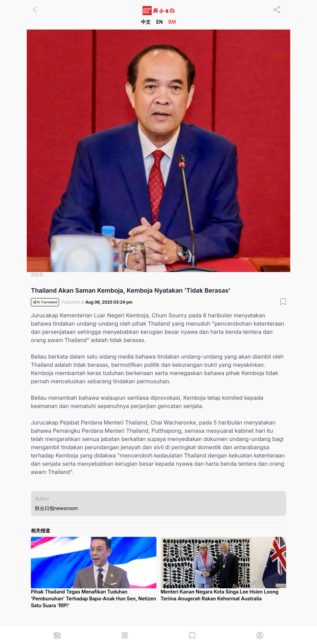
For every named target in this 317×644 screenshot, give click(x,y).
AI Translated (45, 302)
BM (172, 22)
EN (159, 22)
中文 (146, 22)
